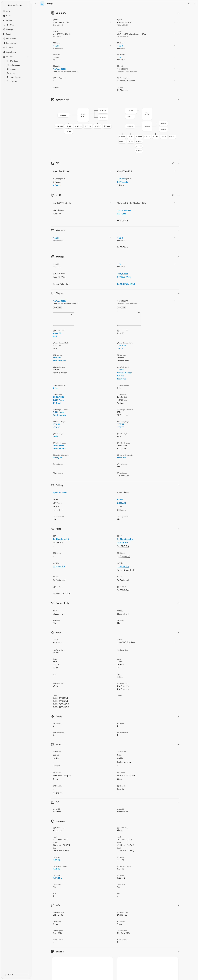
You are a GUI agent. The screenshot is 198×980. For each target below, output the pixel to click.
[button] (83, 121)
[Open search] (189, 4)
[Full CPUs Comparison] (173, 163)
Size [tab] (55, 307)
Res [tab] (60, 307)
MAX (126, 90)
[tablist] (57, 308)
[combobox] (82, 23)
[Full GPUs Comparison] (173, 195)
